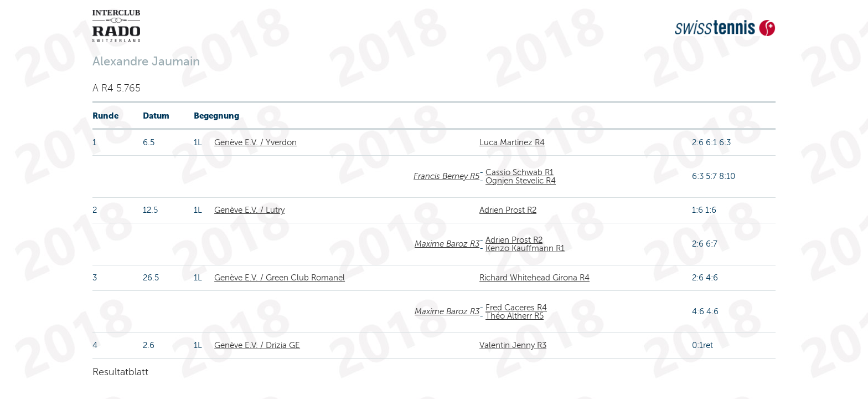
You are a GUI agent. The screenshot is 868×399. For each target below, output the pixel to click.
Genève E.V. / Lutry (249, 210)
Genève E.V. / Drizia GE (257, 345)
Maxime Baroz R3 (447, 244)
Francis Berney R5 (446, 176)
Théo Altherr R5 (515, 316)
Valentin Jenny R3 (513, 345)
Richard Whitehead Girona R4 (534, 278)
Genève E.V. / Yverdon (255, 142)
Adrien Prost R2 (508, 210)
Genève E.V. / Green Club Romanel (280, 278)
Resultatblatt (120, 372)
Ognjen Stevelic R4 (521, 181)
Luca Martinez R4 (512, 142)
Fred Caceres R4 (516, 308)
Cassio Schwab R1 (520, 172)
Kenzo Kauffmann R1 (525, 248)
